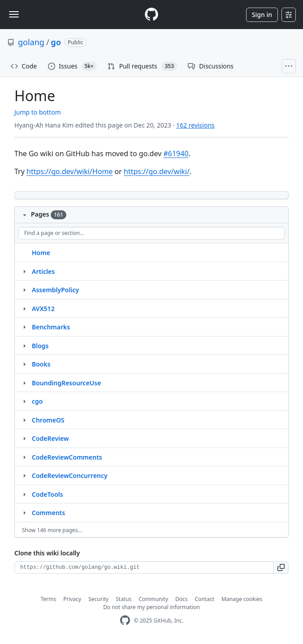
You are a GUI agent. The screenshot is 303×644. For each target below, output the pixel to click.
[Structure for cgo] (24, 401)
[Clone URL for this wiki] (144, 567)
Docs (182, 599)
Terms (49, 599)
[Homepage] (151, 15)
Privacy (72, 599)
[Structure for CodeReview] (24, 438)
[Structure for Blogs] (24, 345)
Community (153, 599)
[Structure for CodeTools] (24, 494)
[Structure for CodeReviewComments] (24, 457)
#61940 (176, 154)
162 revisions (195, 125)
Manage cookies (242, 599)
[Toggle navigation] (14, 14)
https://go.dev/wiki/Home (69, 171)
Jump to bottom (38, 112)
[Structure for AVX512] (24, 308)
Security (98, 599)
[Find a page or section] (151, 233)
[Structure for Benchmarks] (24, 327)
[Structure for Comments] (24, 512)
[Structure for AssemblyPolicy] (24, 290)
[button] (281, 567)
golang (31, 42)
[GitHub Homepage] (125, 621)
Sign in (262, 15)
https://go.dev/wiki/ (157, 171)
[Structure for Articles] (24, 271)
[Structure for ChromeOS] (24, 420)
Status (123, 599)
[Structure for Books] (24, 364)
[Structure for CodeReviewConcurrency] (24, 475)
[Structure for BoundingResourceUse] (24, 383)
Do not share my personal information (151, 607)
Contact (205, 599)
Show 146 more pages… (52, 530)
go (56, 42)
